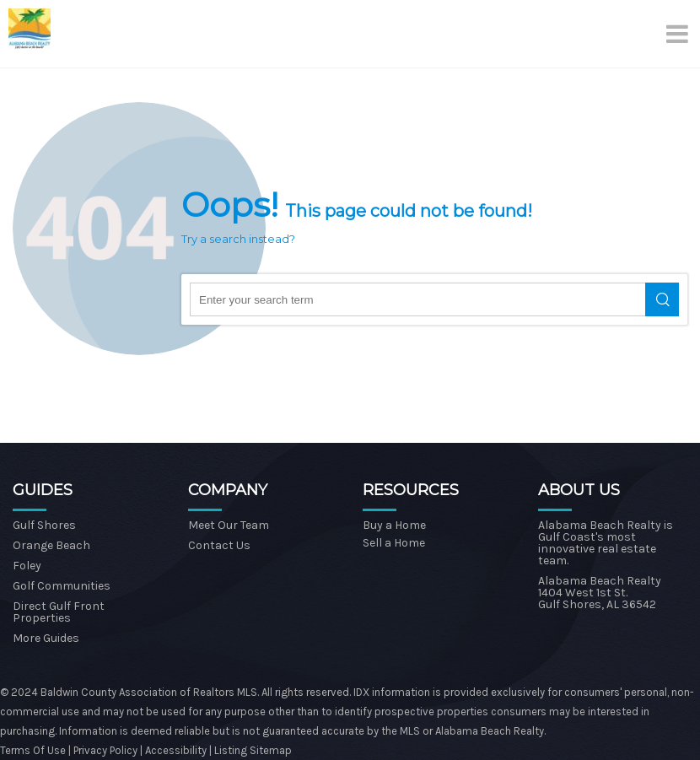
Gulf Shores (44, 525)
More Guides (46, 638)
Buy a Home (394, 525)
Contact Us (219, 545)
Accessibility (176, 750)
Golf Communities (62, 586)
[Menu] (679, 34)
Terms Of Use (33, 750)
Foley (27, 566)
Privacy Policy (107, 750)
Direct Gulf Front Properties (59, 612)
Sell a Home (394, 543)
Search (662, 299)
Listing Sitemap (253, 750)
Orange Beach (51, 545)
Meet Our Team (229, 525)
